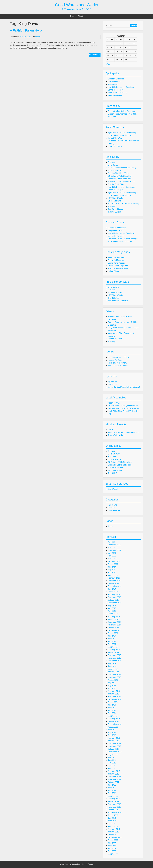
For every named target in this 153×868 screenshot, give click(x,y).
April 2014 (112, 713)
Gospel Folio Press (116, 231)
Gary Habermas (114, 82)
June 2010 (112, 821)
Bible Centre (113, 165)
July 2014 (112, 705)
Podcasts (112, 508)
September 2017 (115, 630)
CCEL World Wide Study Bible (120, 176)
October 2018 (113, 600)
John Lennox (113, 84)
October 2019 (113, 583)
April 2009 (112, 851)
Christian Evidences (116, 79)
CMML (111, 430)
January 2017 (113, 652)
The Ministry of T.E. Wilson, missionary (124, 204)
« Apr (108, 64)
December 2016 (114, 655)
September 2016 (115, 661)
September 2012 (115, 752)
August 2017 (113, 633)
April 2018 (112, 611)
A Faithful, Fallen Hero (26, 30)
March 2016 (113, 669)
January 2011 (113, 801)
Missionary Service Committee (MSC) (123, 432)
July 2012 (112, 757)
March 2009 (113, 854)
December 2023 (114, 545)
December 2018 (114, 597)
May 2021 (112, 553)
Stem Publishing (115, 201)
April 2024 (112, 542)
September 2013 (115, 724)
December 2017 (114, 622)
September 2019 (115, 586)
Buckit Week (113, 489)
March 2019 (113, 592)
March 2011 (113, 796)
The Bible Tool (114, 298)
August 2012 (113, 755)
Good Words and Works (76, 5)
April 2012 (112, 766)
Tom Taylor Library (115, 209)
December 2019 (114, 581)
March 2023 (113, 548)
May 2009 (112, 848)
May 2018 (112, 608)
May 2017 (112, 641)
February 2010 (114, 829)
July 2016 (112, 663)
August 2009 (113, 840)
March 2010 (113, 826)
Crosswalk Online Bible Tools (120, 179)
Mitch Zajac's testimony (117, 93)
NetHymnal (112, 384)
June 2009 (112, 846)
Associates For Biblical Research (121, 111)
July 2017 (112, 636)
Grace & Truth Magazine (118, 266)
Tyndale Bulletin (114, 212)
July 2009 (112, 843)
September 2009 (115, 837)
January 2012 (113, 774)
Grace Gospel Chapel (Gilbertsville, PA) (124, 408)
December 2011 (114, 777)
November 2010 (114, 807)
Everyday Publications (117, 228)
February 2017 (114, 650)
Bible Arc (111, 162)
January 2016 (113, 672)
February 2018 (114, 617)
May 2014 (112, 710)
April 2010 (112, 824)
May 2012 (112, 763)
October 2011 (113, 782)
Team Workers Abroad (117, 435)
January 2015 (113, 694)
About (80, 16)
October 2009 (113, 835)
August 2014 (113, 702)
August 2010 (113, 815)
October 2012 (113, 749)
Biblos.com (112, 457)
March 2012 (113, 768)
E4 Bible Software (115, 292)
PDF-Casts (112, 505)
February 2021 (114, 561)
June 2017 (112, 639)
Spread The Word (115, 138)
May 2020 (112, 570)
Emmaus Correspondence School (122, 182)
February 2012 (114, 771)
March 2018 (113, 614)
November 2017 (114, 625)
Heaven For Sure (115, 360)
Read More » (95, 55)
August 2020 (113, 564)
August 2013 (113, 727)
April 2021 (112, 556)
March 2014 (113, 716)
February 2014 (114, 719)
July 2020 (112, 567)
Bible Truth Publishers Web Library (122, 168)
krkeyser (39, 37)
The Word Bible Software (118, 301)
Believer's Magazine (116, 260)
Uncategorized (114, 510)
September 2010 (115, 813)
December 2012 (114, 744)
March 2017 (113, 647)
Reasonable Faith (115, 95)
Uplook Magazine (115, 271)
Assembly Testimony (116, 257)
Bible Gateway (114, 454)
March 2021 (113, 559)
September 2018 (115, 603)
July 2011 (112, 785)
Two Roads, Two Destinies (119, 366)
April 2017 (112, 644)
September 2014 (115, 699)
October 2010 (113, 810)
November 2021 (114, 550)
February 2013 (114, 738)
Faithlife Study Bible (116, 184)
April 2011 (112, 793)
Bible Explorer (114, 287)
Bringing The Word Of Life (118, 173)
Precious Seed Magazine (118, 268)
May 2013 (112, 732)
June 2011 (112, 788)
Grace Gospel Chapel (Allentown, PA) (123, 406)
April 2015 (112, 688)
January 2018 (113, 619)
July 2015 (112, 683)
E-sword (111, 290)
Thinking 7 (112, 206)
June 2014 (112, 708)
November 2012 (114, 746)
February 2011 (114, 799)
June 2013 (112, 730)
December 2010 (114, 804)
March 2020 (113, 575)
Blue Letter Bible (115, 170)
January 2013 (113, 741)
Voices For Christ (115, 146)
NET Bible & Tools (115, 198)
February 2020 (114, 578)
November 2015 (114, 677)
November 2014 (114, 697)
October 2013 (113, 721)
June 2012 (112, 760)
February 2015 (114, 691)
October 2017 (113, 628)
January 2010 (113, 832)
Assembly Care (114, 403)
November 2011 (114, 779)
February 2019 (114, 594)
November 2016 (114, 658)
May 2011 (112, 790)
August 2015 (113, 680)
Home (73, 16)
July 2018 (112, 606)
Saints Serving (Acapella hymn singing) (124, 387)
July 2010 (112, 818)
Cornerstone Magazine (117, 263)
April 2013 (112, 735)
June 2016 (112, 666)
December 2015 (114, 675)
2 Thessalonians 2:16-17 (76, 9)
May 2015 (112, 686)
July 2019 (112, 589)
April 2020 (112, 572)
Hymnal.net (113, 382)
